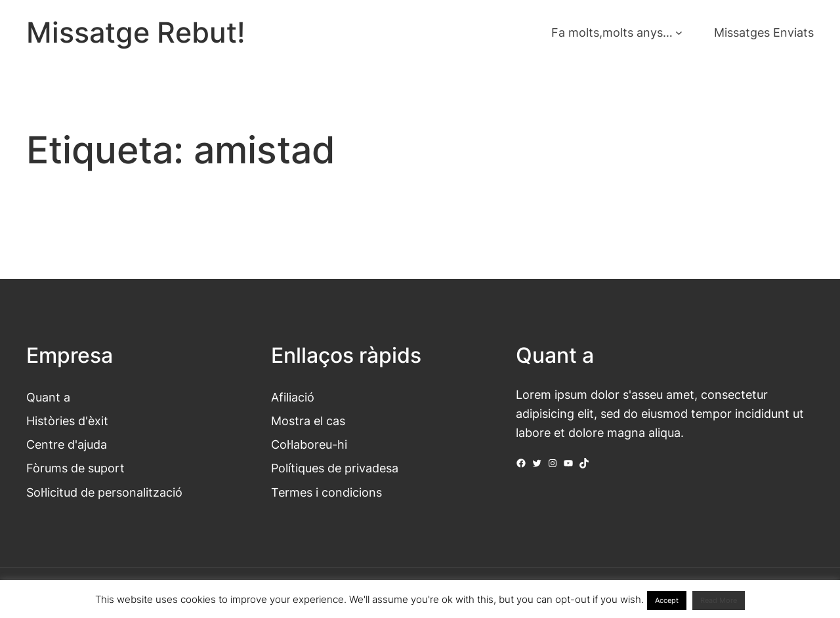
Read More (719, 600)
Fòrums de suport (75, 468)
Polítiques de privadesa (335, 468)
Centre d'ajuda (67, 444)
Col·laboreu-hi (309, 444)
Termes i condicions (326, 492)
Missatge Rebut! (136, 32)
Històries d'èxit (67, 421)
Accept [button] (667, 600)
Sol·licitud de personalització (104, 492)
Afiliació (293, 397)
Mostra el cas (308, 421)
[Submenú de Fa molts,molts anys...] (679, 32)
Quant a (48, 397)
